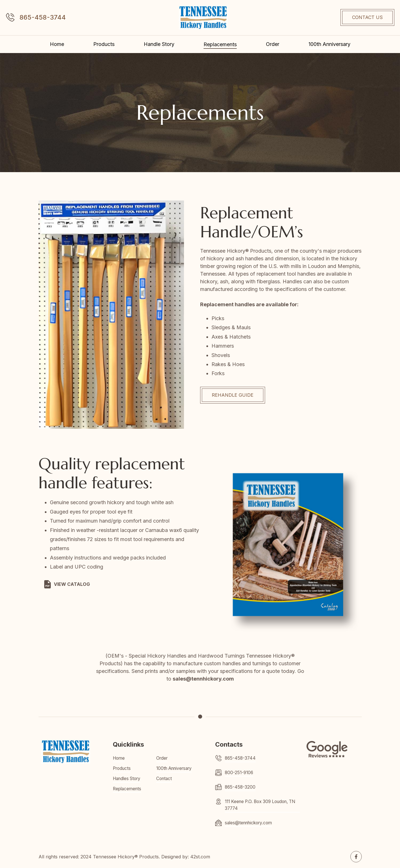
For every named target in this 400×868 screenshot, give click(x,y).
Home (57, 44)
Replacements (220, 44)
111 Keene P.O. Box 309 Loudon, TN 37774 (259, 805)
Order (273, 44)
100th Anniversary (329, 44)
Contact (165, 779)
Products (104, 44)
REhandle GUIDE (233, 395)
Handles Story (128, 779)
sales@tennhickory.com (250, 823)
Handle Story (159, 44)
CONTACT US (367, 17)
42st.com (200, 857)
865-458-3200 (241, 787)
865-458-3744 (43, 17)
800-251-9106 (240, 773)
